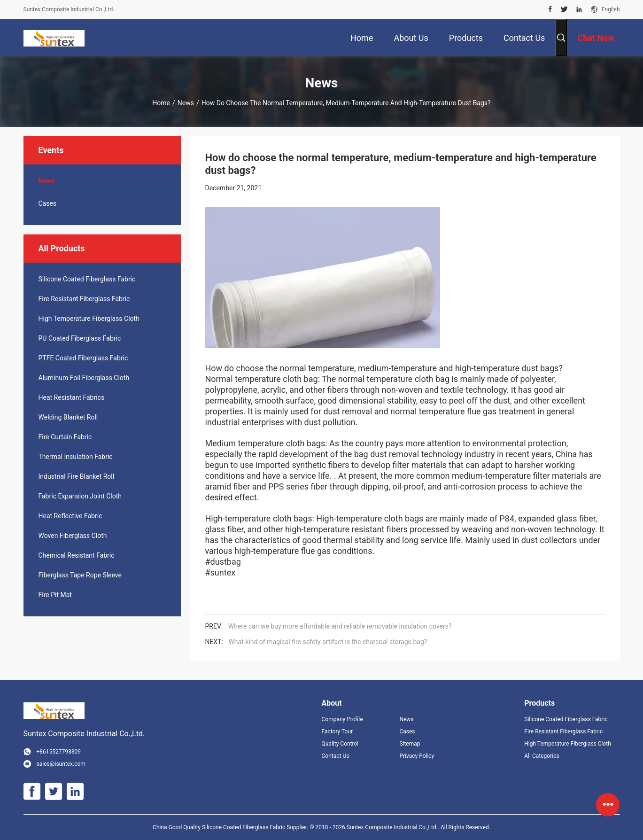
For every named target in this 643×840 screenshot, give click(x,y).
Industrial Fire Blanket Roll (77, 476)
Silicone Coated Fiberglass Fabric (87, 279)
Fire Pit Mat (55, 595)
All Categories (542, 756)
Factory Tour (337, 731)
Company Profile (342, 719)
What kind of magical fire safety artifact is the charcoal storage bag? (328, 642)
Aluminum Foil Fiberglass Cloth (84, 378)
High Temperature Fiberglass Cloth (89, 319)
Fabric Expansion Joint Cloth (80, 496)
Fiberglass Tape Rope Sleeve (80, 575)
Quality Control (340, 744)
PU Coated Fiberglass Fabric (80, 338)
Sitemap (410, 744)
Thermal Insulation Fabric (76, 457)
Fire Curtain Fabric (65, 437)
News (186, 103)
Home (161, 103)
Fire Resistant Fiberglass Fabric (84, 299)
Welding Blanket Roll (68, 417)
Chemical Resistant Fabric (77, 555)
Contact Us (336, 756)
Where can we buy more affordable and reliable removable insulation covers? (340, 626)
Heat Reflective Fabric (70, 516)
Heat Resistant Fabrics (72, 397)
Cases (48, 203)
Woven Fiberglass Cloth (73, 536)
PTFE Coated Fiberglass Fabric (83, 358)
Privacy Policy (417, 756)
